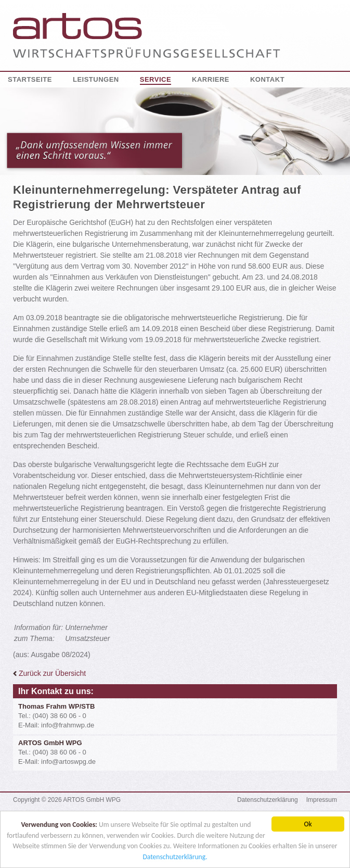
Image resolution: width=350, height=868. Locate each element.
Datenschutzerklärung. (175, 857)
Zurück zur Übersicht (49, 673)
